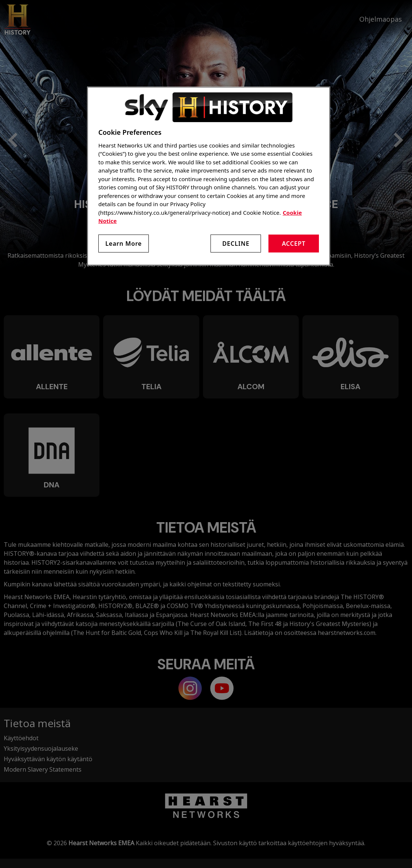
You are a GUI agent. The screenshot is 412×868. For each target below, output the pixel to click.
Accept (294, 244)
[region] (209, 176)
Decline (236, 244)
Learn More (124, 244)
